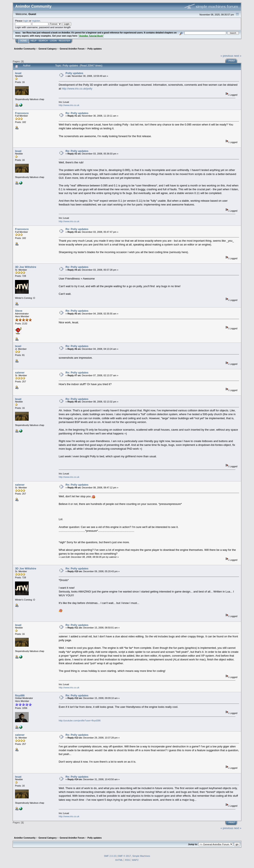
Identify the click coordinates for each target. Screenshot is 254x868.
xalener (20, 373)
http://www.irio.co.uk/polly (77, 89)
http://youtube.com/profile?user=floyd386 (80, 721)
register (36, 21)
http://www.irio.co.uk (69, 105)
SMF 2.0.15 (110, 856)
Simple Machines (141, 856)
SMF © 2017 (124, 856)
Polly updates (74, 73)
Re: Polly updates (77, 113)
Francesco (22, 113)
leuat (18, 73)
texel (18, 346)
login (26, 21)
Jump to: (193, 844)
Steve (19, 311)
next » (238, 56)
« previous (227, 56)
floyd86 (20, 695)
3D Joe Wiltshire (26, 267)
